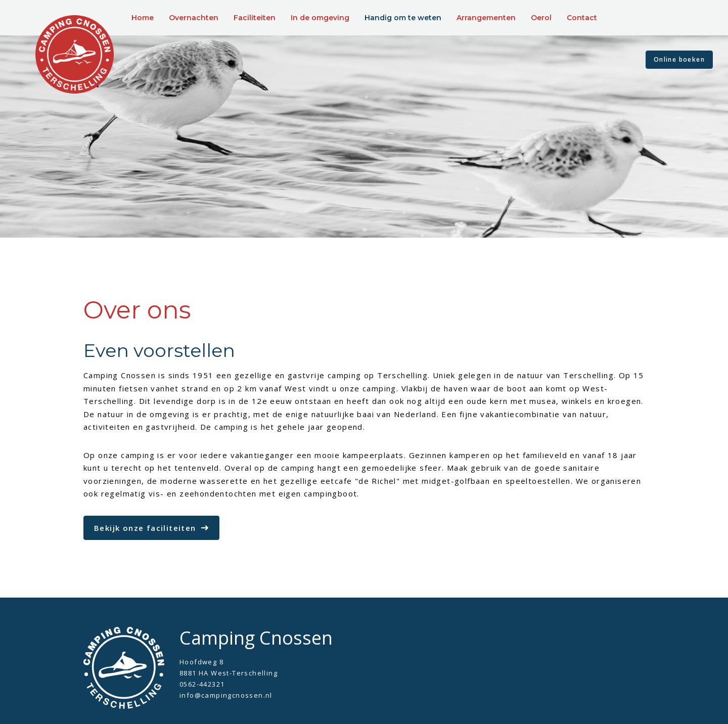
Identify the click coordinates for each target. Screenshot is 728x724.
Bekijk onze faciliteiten (145, 528)
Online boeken (679, 59)
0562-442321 (202, 684)
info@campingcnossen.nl (226, 695)
